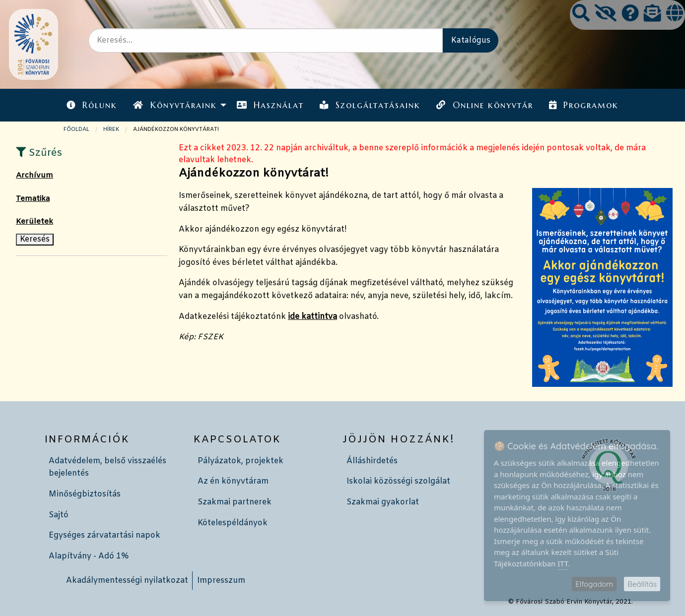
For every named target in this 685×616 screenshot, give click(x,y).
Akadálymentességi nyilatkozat (127, 581)
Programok (584, 105)
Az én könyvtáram (233, 481)
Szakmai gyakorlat (383, 502)
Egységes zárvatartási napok (104, 535)
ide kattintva (312, 317)
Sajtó (59, 515)
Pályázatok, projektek (240, 461)
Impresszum (221, 581)
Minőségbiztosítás (85, 494)
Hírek (111, 129)
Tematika (33, 199)
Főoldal (76, 129)
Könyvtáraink (175, 105)
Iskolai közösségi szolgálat (398, 481)
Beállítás (642, 584)
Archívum (34, 176)
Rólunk (92, 105)
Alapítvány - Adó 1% (89, 556)
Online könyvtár (484, 105)
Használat (270, 105)
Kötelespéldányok (233, 523)
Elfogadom (594, 584)
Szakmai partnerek (235, 502)
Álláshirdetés (372, 461)
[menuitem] (92, 105)
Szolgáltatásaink (370, 105)
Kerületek (34, 222)
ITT (563, 563)
